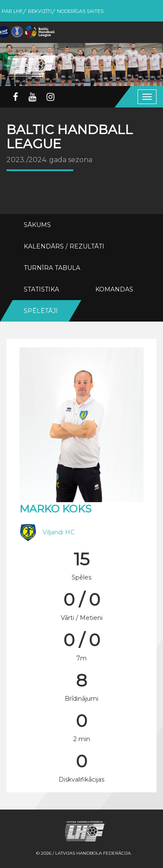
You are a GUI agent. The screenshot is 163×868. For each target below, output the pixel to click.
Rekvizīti (40, 11)
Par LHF (12, 11)
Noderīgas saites (80, 11)
